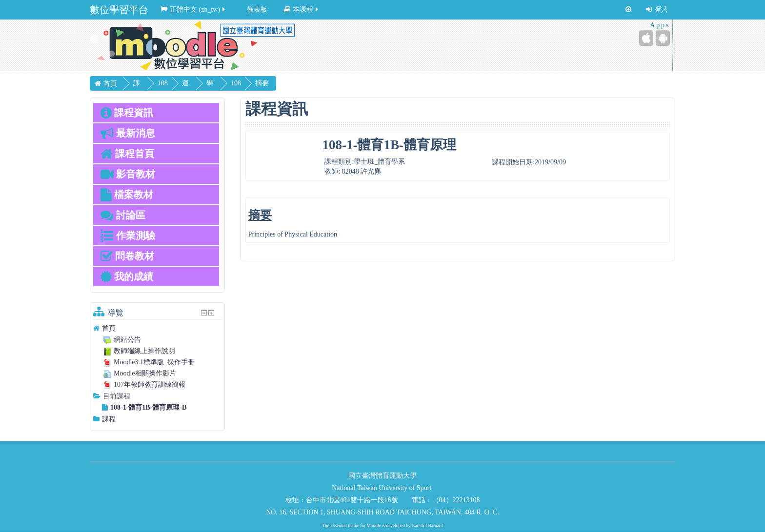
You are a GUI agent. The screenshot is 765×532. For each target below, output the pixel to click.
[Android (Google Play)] (663, 38)
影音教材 (128, 174)
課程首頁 (127, 154)
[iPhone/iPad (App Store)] (646, 38)
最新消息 (128, 133)
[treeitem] (157, 328)
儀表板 (257, 10)
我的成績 (127, 276)
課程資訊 (127, 113)
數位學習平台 (119, 10)
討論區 (123, 215)
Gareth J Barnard (427, 526)
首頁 (109, 328)
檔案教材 (127, 195)
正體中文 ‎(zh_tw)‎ (193, 10)
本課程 (302, 10)
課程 (109, 419)
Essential (339, 526)
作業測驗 (128, 236)
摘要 (284, 83)
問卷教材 (127, 256)
